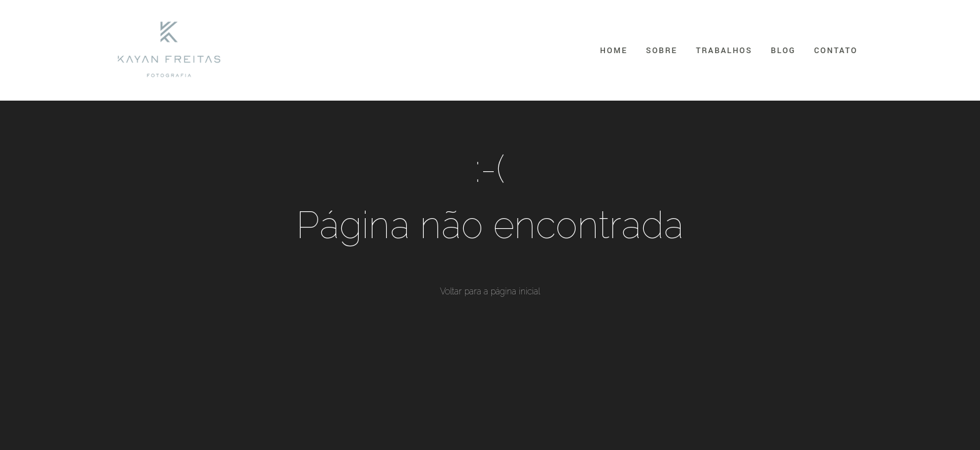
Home (614, 51)
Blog (783, 51)
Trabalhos (724, 51)
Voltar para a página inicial (490, 291)
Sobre (662, 51)
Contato (836, 51)
